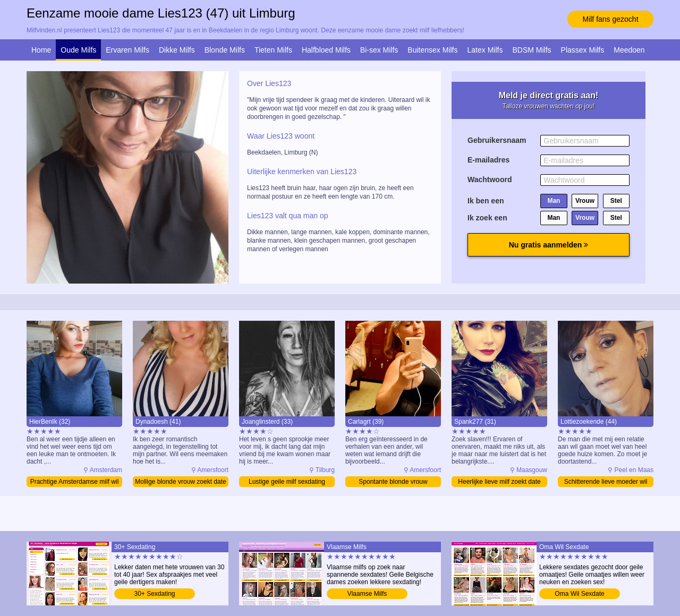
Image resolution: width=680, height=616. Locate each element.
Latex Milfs (485, 50)
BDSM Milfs (532, 50)
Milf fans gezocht (610, 19)
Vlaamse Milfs (367, 594)
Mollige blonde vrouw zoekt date (180, 482)
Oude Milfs (78, 50)
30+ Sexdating (154, 594)
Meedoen (629, 50)
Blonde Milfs (225, 50)
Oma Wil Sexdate (579, 594)
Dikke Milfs (177, 50)
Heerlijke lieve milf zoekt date (499, 482)
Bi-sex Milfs (379, 50)
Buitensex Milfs (432, 50)
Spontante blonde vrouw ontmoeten (393, 482)
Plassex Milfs (583, 50)
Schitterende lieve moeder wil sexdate (606, 482)
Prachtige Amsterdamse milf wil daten (75, 482)
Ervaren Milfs (127, 50)
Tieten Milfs (273, 50)
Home (41, 50)
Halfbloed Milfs (326, 50)
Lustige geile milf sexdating (287, 482)
